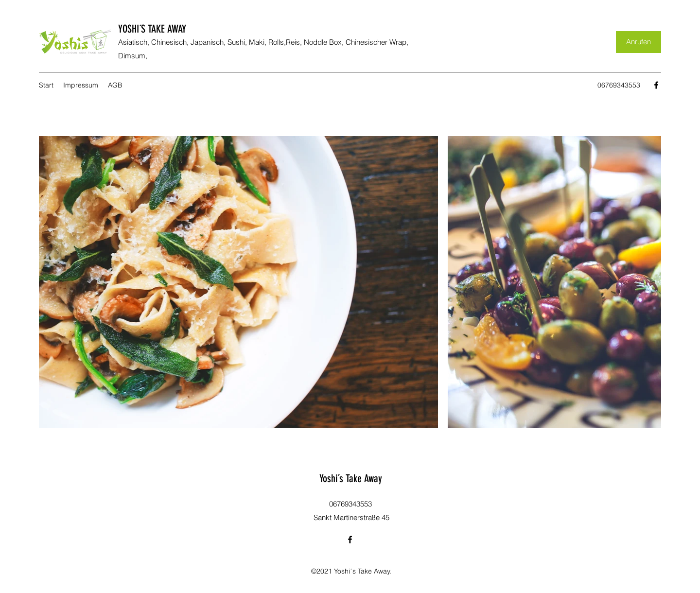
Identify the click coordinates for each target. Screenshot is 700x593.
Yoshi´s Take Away (351, 479)
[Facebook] (656, 85)
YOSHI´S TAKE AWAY (152, 29)
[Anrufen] (639, 42)
